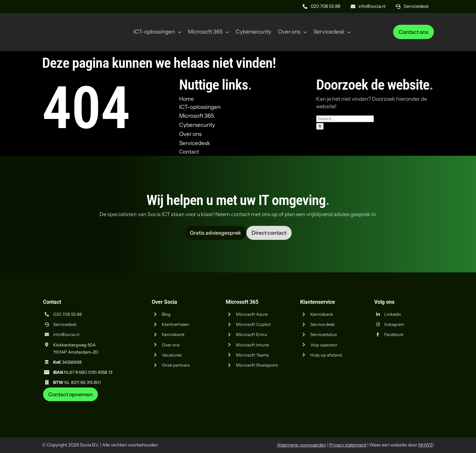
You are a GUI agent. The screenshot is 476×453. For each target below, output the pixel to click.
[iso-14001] (418, 404)
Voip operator (324, 345)
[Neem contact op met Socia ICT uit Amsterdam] (70, 394)
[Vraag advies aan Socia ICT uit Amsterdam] (215, 233)
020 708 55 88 (68, 314)
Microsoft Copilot (253, 324)
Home (186, 99)
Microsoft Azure (252, 314)
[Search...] (345, 119)
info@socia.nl (66, 334)
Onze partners (176, 365)
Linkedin (393, 314)
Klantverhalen (176, 324)
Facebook (394, 334)
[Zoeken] (320, 126)
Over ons (171, 345)
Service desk (322, 324)
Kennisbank (173, 334)
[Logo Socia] (67, 22)
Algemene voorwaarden (302, 445)
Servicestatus (323, 334)
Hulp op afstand (326, 355)
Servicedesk (65, 324)
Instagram (394, 324)
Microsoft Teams (252, 355)
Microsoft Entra (251, 334)
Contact (189, 152)
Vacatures (172, 355)
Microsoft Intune (252, 345)
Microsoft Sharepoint (257, 365)
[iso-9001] (385, 404)
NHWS (425, 445)
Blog (166, 314)
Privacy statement (348, 445)
